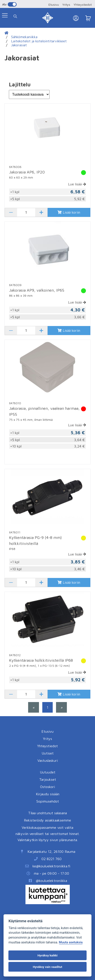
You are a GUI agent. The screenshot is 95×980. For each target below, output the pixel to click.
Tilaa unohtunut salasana (47, 813)
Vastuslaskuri (48, 760)
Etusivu (54, 5)
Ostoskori (47, 787)
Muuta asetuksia (71, 942)
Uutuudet (48, 772)
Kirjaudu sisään (48, 794)
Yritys (66, 5)
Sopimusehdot (48, 801)
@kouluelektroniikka (51, 881)
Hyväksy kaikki (47, 955)
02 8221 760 (51, 859)
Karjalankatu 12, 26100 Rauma (51, 851)
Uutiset (48, 753)
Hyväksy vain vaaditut (47, 967)
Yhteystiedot (83, 5)
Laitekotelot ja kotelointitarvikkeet (39, 41)
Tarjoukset (48, 779)
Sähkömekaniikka (24, 37)
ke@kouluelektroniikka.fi (51, 866)
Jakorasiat (19, 45)
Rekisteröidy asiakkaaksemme (47, 820)
